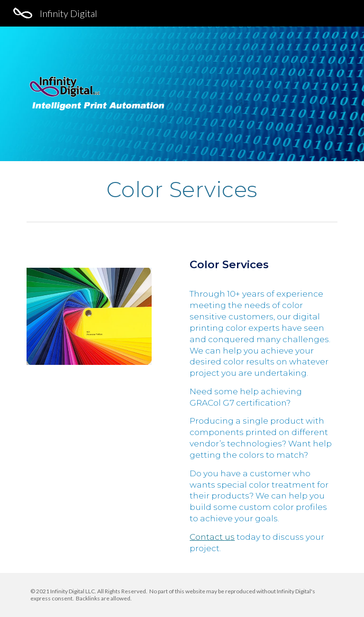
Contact (207, 537)
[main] (182, 189)
